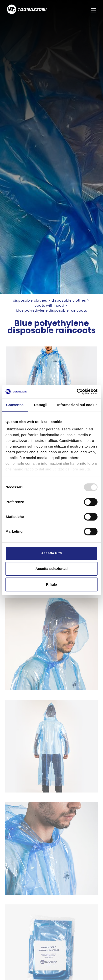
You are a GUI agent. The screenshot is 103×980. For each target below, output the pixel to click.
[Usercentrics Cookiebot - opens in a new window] (77, 392)
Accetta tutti (52, 553)
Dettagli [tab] (41, 405)
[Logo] (27, 10)
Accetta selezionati (51, 569)
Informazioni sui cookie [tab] (77, 405)
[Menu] (94, 10)
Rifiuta (52, 584)
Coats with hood (49, 305)
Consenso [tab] (15, 405)
